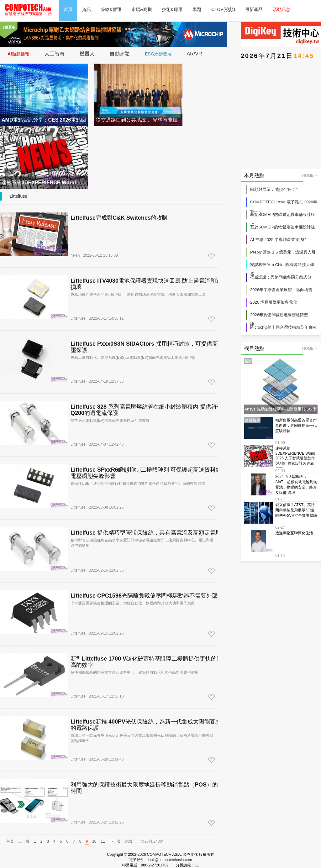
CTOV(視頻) (223, 9)
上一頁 (24, 841)
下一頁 (115, 841)
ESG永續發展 (158, 54)
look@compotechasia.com (170, 860)
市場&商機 (142, 9)
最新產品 (254, 9)
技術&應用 (172, 9)
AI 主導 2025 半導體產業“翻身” (278, 240)
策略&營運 (111, 9)
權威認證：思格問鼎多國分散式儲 (281, 277)
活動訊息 (282, 9)
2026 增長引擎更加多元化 (274, 302)
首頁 (68, 9)
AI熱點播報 (18, 54)
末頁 (129, 841)
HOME (310, 175)
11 (103, 841)
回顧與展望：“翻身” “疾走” (274, 189)
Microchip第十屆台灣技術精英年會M (283, 327)
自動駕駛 (120, 54)
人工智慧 (55, 54)
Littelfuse (18, 196)
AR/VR (195, 54)
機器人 (87, 54)
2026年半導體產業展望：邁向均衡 (281, 290)
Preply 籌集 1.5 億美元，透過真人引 (283, 252)
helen (75, 255)
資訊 (87, 9)
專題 (197, 9)
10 (94, 841)
